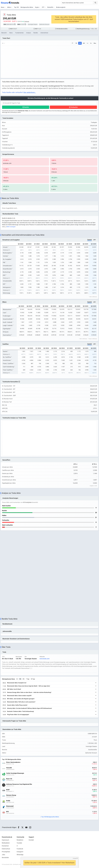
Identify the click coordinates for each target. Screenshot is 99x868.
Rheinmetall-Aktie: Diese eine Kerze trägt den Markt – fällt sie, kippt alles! (29, 686)
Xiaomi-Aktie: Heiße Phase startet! (17, 705)
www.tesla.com (45, 659)
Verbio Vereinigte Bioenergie (15, 773)
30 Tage (33, 679)
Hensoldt (9, 768)
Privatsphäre (6, 852)
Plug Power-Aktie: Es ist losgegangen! (18, 715)
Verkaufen (74, 107)
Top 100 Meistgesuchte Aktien (50, 817)
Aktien (9, 7)
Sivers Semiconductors (13, 762)
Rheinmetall (10, 806)
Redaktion (20, 840)
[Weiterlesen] (96, 683)
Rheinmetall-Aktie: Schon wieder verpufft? (19, 696)
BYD (7, 812)
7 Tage (28, 679)
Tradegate (26, 21)
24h (23, 679)
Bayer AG (9, 779)
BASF (8, 790)
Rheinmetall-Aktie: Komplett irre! (17, 683)
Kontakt (31, 840)
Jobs (3, 855)
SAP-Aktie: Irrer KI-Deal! (14, 689)
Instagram (20, 852)
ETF (43, 7)
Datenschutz (6, 849)
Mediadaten (6, 843)
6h (17, 679)
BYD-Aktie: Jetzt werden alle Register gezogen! (21, 699)
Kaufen (27, 107)
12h (20, 679)
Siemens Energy (11, 795)
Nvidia (8, 801)
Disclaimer (5, 846)
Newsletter (5, 858)
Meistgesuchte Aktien (27, 7)
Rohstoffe (50, 7)
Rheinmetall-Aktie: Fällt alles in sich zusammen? (21, 702)
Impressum (5, 840)
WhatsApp (20, 855)
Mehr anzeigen (11, 227)
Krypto (37, 7)
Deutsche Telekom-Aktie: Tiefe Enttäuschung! (20, 711)
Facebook (20, 849)
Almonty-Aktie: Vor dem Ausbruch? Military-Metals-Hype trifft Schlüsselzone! (29, 708)
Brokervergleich (61, 7)
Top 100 (16, 7)
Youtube (19, 843)
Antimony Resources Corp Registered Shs (19, 784)
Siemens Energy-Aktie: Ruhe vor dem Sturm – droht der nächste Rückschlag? (29, 692)
